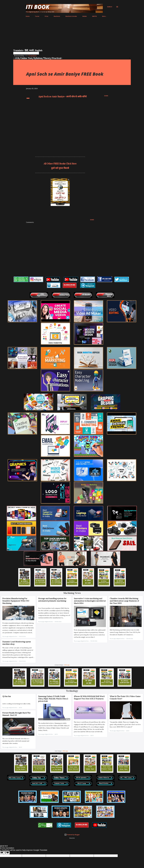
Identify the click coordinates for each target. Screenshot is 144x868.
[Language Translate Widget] (26, 53)
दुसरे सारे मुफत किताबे (60, 168)
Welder (85, 16)
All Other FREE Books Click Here (60, 164)
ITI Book (38, 7)
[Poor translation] (7, 853)
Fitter (47, 16)
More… (104, 16)
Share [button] (106, 96)
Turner (37, 16)
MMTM (94, 16)
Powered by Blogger (72, 835)
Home (28, 16)
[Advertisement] (72, 35)
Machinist (57, 16)
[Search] (110, 7)
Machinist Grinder (71, 16)
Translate (31, 56)
